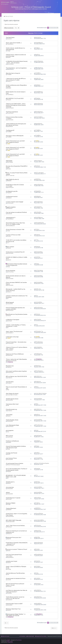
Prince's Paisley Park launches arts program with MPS (15, 308)
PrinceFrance (10, 113)
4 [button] (53, 28)
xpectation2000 (11, 522)
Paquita (9, 100)
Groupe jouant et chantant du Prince (16, 578)
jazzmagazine (10, 430)
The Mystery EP (10, 130)
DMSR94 (9, 181)
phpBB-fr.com (9, 641)
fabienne (9, 367)
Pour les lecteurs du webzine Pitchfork (16, 212)
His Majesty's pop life (12, 191)
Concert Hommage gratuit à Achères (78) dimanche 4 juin (16, 447)
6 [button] (56, 28)
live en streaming (10, 271)
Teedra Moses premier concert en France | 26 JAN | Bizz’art (15, 598)
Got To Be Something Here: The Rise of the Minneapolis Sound (16, 469)
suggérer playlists (11, 207)
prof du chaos (11, 272)
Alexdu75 (10, 534)
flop (8, 390)
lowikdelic (10, 593)
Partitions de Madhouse (12, 441)
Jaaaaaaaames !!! (11, 218)
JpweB (9, 338)
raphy (9, 144)
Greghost (9, 383)
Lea (8, 432)
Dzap (9, 267)
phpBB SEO (10, 642)
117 (8, 243)
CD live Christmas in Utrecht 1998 (15, 230)
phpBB (8, 640)
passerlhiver (10, 126)
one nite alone (10, 382)
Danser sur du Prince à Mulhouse (15, 354)
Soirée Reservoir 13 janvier (13, 498)
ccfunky (9, 569)
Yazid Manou (10, 44)
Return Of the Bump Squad (14, 465)
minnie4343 (10, 304)
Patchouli (9, 527)
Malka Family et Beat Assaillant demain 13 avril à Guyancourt (16, 265)
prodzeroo (10, 378)
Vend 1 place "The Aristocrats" (14, 331)
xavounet (9, 39)
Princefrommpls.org (11, 409)
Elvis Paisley (10, 162)
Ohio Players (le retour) (12, 394)
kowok (9, 551)
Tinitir (9, 231)
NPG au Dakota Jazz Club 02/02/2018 (16, 376)
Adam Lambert (10, 247)
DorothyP (9, 499)
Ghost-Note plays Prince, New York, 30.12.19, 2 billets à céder (15, 224)
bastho (9, 57)
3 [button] (51, 28)
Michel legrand (10, 302)
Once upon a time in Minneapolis (15, 136)
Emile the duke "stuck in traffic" (14, 604)
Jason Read (9, 415)
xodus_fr (9, 81)
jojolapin (9, 88)
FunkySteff (10, 208)
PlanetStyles (19, 640)
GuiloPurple (10, 355)
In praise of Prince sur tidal (13, 235)
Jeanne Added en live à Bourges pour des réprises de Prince (16, 124)
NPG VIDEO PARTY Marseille (13, 520)
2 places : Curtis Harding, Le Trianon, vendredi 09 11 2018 (16, 326)
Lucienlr (9, 580)
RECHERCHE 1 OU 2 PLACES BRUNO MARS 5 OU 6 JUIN (16, 476)
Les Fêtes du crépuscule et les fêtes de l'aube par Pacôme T (16, 591)
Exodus (9, 169)
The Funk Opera (10, 37)
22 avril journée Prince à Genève (14, 463)
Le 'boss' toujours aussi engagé (14, 202)
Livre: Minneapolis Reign (12, 425)
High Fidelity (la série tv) (12, 179)
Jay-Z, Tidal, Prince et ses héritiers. (15, 526)
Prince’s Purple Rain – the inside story (16, 342)
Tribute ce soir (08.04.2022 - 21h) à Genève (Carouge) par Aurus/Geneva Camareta (16, 105)
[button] (58, 28)
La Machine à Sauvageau (13, 320)
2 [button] (50, 28)
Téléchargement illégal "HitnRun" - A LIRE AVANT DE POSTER (16, 615)
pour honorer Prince (11, 458)
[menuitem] (12, 2)
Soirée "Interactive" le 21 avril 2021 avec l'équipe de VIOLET (15, 142)
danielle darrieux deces (12, 399)
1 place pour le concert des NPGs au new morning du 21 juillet (16, 79)
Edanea (9, 248)
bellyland (9, 198)
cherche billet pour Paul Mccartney (15, 573)
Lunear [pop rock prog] (12, 337)
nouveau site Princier (12, 453)
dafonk (9, 483)
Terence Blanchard (11, 508)
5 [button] (54, 28)
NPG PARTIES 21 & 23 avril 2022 (15, 98)
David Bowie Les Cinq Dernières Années (17, 314)
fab (8, 405)
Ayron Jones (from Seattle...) (14, 43)
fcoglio (9, 504)
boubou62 (10, 214)
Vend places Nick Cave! (12, 404)
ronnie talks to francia (12, 395)
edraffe (9, 610)
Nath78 (9, 539)
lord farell (10, 321)
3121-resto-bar (11, 175)
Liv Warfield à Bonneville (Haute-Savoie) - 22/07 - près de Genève (17, 62)
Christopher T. (11, 333)
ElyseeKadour (10, 557)
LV (8, 298)
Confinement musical (12, 197)
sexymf (9, 563)
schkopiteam (10, 617)
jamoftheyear (11, 64)
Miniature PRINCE (11, 503)
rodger (9, 51)
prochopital (10, 350)
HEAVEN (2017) (10, 482)
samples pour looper (12, 561)
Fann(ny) (9, 586)
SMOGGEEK (9, 161)
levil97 (9, 454)
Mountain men (10, 366)
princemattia (10, 120)
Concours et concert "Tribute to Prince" (17, 549)
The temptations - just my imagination (16, 68)
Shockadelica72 (11, 226)
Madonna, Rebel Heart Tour (13, 609)
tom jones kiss (10, 487)
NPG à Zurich (9, 436)
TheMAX (9, 75)
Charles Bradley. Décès (12, 420)
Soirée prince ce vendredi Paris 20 (15, 252)
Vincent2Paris (11, 516)
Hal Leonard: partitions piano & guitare (16, 371)
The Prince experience (12, 112)
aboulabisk (10, 605)
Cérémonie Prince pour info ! (14, 537)
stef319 (9, 260)
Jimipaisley (10, 362)
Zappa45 (9, 193)
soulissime (10, 600)
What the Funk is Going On (13, 73)
